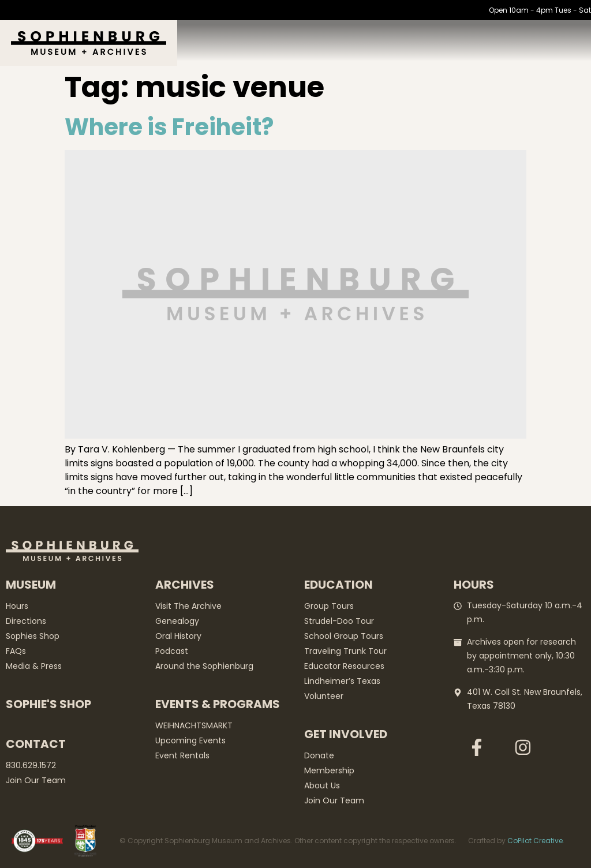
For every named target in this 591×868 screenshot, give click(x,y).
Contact (36, 744)
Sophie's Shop (48, 704)
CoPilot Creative (535, 841)
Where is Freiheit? (169, 127)
